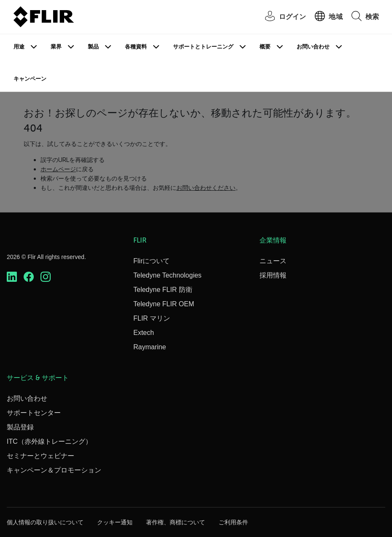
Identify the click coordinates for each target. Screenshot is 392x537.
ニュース (273, 261)
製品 (93, 47)
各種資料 (136, 47)
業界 (56, 47)
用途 (19, 47)
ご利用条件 (233, 522)
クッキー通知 (115, 522)
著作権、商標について (176, 522)
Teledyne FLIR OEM (164, 304)
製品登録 (20, 427)
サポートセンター (34, 413)
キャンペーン (30, 79)
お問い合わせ (313, 47)
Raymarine (150, 347)
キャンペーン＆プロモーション (54, 470)
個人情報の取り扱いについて (45, 522)
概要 (265, 47)
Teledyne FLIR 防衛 (163, 290)
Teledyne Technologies (168, 275)
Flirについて (151, 261)
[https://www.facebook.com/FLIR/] (29, 277)
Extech (144, 333)
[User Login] (281, 17)
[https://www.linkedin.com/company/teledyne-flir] (12, 277)
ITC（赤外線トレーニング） (49, 441)
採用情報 (273, 275)
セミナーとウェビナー (41, 456)
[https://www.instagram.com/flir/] (46, 277)
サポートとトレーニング (203, 47)
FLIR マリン (152, 318)
